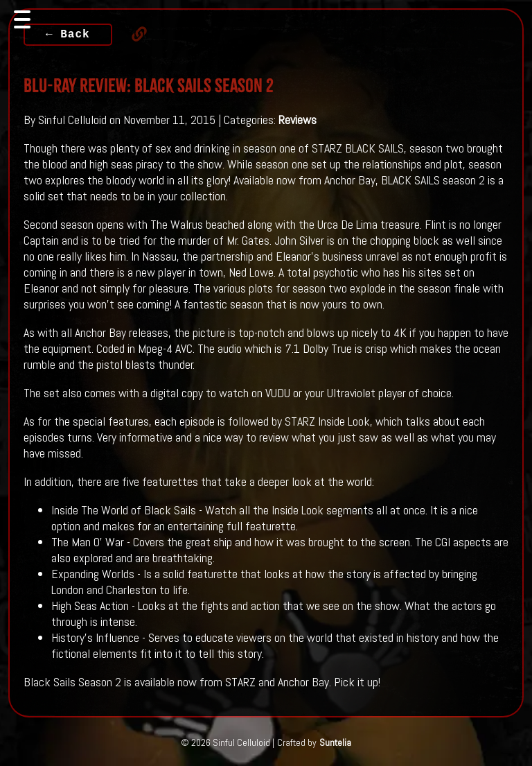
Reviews (298, 120)
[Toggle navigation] (22, 19)
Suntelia (335, 742)
